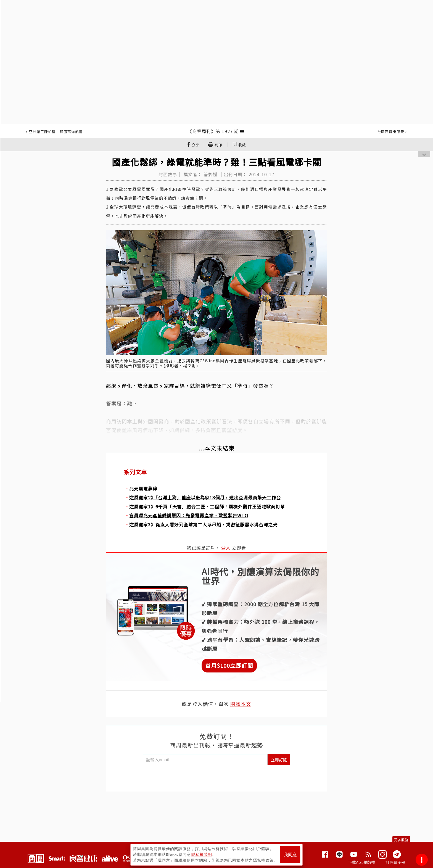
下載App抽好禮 (362, 862)
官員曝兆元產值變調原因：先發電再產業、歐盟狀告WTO (189, 515)
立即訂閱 (279, 760)
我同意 (290, 855)
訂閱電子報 (395, 862)
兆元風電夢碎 (143, 489)
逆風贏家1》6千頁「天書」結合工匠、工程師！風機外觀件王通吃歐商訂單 (207, 506)
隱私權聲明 (202, 854)
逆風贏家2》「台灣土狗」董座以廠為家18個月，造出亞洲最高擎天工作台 (205, 497)
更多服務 (401, 840)
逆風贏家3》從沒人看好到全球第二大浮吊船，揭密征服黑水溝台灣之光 (203, 524)
